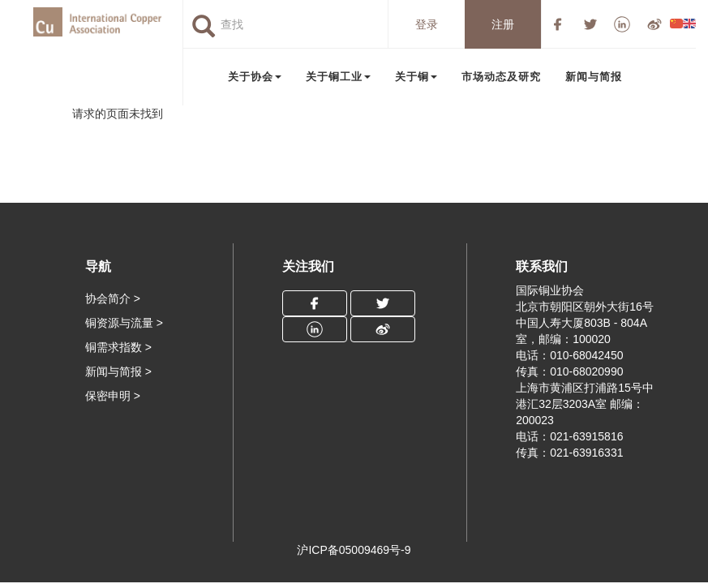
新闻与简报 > (118, 371)
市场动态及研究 (501, 77)
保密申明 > (113, 396)
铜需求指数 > (118, 347)
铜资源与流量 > (124, 323)
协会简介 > (113, 298)
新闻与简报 (594, 77)
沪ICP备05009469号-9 (354, 550)
